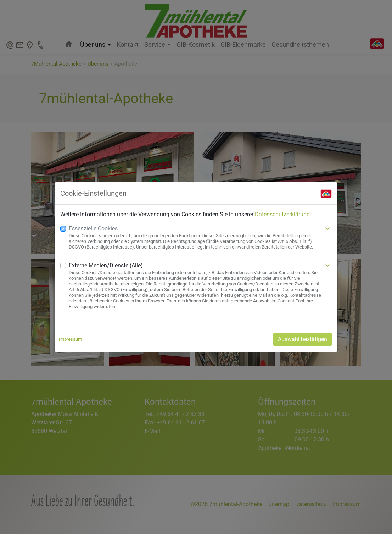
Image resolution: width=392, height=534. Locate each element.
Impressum (70, 339)
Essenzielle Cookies (93, 229)
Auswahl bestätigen (303, 339)
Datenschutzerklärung (282, 214)
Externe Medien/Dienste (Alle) (106, 265)
